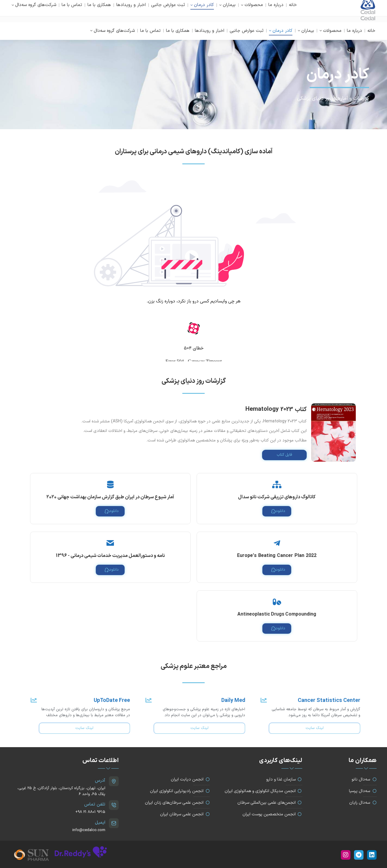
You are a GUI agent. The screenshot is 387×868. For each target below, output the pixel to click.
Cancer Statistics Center (329, 701)
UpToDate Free (112, 701)
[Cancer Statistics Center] (263, 700)
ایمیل (100, 823)
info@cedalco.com (38, 11)
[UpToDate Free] (33, 700)
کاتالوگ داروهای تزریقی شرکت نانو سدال (277, 497)
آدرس (100, 781)
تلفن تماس (95, 804)
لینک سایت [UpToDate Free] (84, 728)
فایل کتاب (284, 455)
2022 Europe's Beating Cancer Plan (277, 556)
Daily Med (233, 701)
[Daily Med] (148, 700)
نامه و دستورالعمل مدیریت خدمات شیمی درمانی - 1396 (110, 556)
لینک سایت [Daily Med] (199, 728)
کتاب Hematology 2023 (276, 409)
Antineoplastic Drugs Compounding (277, 614)
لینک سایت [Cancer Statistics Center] (315, 728)
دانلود (278, 511)
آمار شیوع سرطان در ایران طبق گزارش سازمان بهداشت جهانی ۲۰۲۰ (110, 497)
